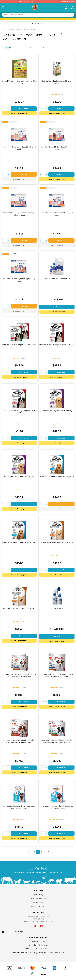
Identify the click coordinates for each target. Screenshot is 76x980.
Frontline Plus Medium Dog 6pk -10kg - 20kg (19, 542)
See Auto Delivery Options (57, 312)
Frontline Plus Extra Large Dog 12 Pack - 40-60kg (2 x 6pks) (19, 346)
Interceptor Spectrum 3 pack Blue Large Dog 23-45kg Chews (19, 807)
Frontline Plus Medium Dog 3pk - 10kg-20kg (57, 477)
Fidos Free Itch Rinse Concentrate (57, 279)
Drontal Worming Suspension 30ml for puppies (57, 82)
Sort (30, 47)
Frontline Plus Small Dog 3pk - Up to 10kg (57, 542)
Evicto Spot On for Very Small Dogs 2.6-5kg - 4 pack (19, 280)
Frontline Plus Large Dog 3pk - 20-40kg (57, 411)
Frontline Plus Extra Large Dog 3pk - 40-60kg (57, 345)
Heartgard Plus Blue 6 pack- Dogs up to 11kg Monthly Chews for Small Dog (57, 675)
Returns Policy (38, 902)
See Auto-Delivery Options (19, 113)
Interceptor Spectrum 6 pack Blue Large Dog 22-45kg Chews (57, 807)
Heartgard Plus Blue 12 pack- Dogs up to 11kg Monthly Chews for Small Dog (19, 675)
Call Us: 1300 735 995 (67, 1)
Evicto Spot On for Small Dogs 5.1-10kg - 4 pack (57, 214)
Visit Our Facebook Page (13, 932)
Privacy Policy (38, 895)
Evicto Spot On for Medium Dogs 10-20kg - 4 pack (57, 148)
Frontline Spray (57, 608)
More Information (19, 179)
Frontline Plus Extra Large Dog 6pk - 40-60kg (19, 412)
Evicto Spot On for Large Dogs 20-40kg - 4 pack (19, 148)
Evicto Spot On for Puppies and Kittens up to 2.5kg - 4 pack (19, 214)
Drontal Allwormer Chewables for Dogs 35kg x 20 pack (19, 82)
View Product (57, 307)
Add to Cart (24, 109)
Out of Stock (24, 174)
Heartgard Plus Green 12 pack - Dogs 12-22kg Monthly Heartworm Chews (57, 741)
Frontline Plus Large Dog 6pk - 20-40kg (19, 477)
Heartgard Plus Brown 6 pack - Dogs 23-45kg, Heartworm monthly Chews (19, 741)
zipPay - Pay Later (38, 906)
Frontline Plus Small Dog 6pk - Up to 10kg (19, 608)
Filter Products (38, 24)
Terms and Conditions (38, 898)
